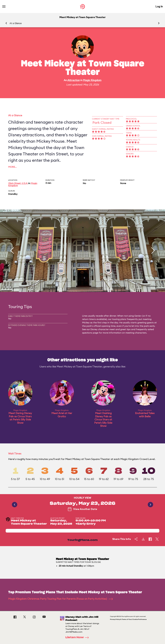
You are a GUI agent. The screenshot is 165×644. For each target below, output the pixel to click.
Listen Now (78, 638)
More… (12, 167)
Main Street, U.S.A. (18, 183)
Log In (159, 6)
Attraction (74, 80)
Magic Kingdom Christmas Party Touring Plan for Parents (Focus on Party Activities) (61, 599)
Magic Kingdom (92, 80)
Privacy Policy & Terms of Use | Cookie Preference (128, 619)
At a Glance (16, 23)
